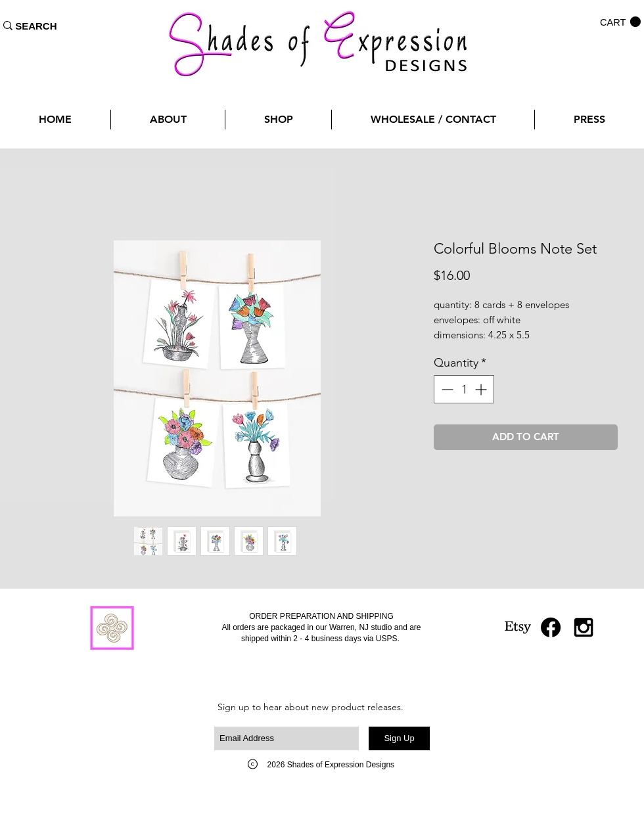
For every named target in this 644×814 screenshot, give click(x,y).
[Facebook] (551, 627)
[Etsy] (518, 627)
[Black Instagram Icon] (584, 627)
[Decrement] (446, 389)
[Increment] (482, 389)
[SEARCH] (36, 26)
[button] (620, 22)
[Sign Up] (399, 738)
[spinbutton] (464, 389)
